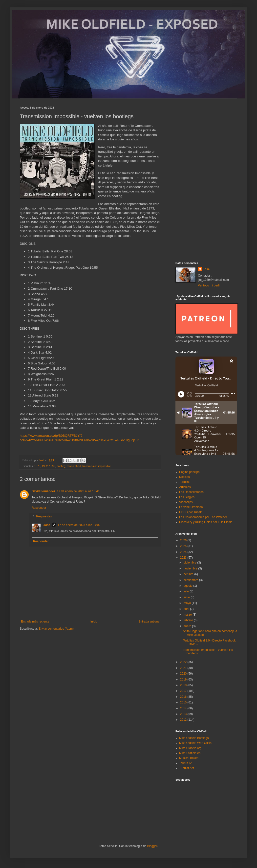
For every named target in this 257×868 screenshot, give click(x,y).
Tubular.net (187, 768)
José (47, 525)
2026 (184, 540)
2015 (184, 702)
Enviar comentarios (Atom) (56, 629)
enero (188, 626)
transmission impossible (97, 466)
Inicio (94, 622)
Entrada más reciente (35, 622)
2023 (184, 558)
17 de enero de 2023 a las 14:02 (79, 525)
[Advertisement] (206, 180)
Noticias (184, 477)
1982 (45, 466)
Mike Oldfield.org (190, 748)
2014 (184, 708)
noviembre (191, 568)
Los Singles (187, 497)
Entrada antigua (149, 622)
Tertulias (185, 482)
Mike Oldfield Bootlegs (194, 738)
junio (187, 597)
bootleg (61, 466)
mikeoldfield (74, 466)
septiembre (191, 580)
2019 (184, 679)
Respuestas (44, 517)
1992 (52, 466)
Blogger (152, 846)
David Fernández (43, 491)
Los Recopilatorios (191, 492)
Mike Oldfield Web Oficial (196, 743)
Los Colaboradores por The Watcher (203, 517)
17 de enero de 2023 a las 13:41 (78, 491)
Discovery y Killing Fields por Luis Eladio (206, 522)
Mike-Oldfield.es (190, 753)
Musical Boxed (189, 758)
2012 (184, 720)
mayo (188, 603)
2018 (184, 685)
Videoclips (186, 502)
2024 (184, 552)
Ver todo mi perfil (209, 285)
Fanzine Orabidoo (191, 507)
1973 (37, 466)
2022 (184, 662)
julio (187, 591)
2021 (184, 668)
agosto (188, 586)
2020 (184, 674)
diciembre (190, 563)
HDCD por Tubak (190, 512)
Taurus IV (185, 763)
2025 (184, 546)
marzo (188, 615)
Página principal (190, 472)
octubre (189, 574)
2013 (184, 714)
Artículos (185, 487)
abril (187, 609)
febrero (189, 620)
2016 (184, 697)
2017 (184, 691)
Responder (39, 508)
